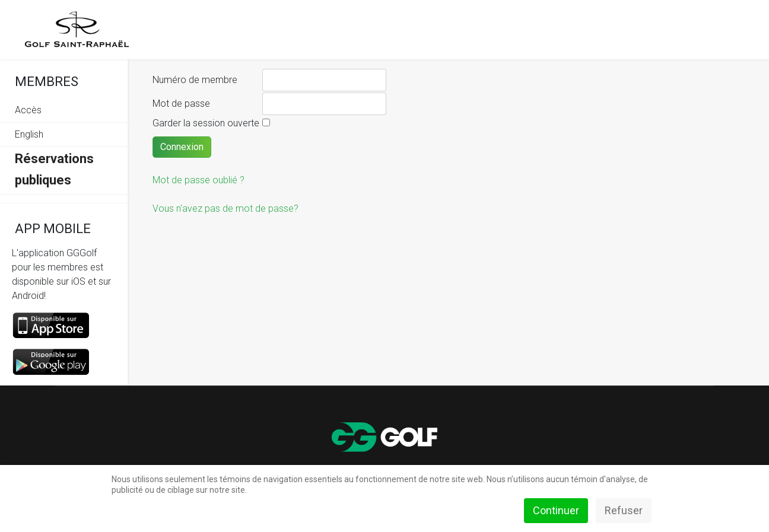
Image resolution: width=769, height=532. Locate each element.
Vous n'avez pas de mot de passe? (225, 208)
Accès (28, 110)
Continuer (556, 510)
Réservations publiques (54, 169)
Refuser (624, 510)
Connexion (182, 147)
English (29, 134)
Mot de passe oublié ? (198, 180)
